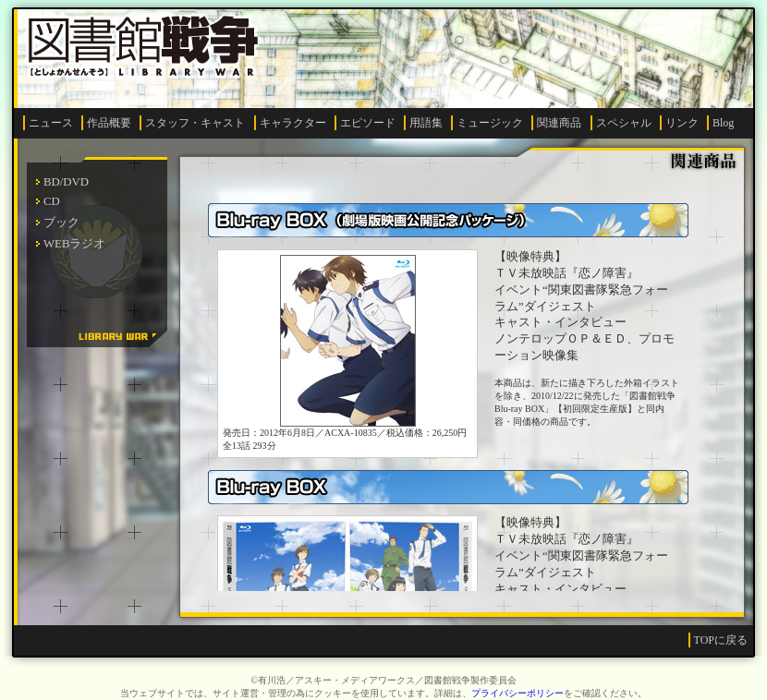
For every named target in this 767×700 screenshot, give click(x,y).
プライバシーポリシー (517, 693)
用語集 (426, 123)
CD (52, 201)
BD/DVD (66, 182)
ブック (61, 223)
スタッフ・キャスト (195, 123)
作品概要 (109, 123)
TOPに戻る (721, 640)
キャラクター (293, 123)
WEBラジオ (74, 244)
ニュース (51, 123)
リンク (682, 123)
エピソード (368, 123)
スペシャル (624, 123)
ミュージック (490, 123)
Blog (723, 123)
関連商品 (559, 123)
